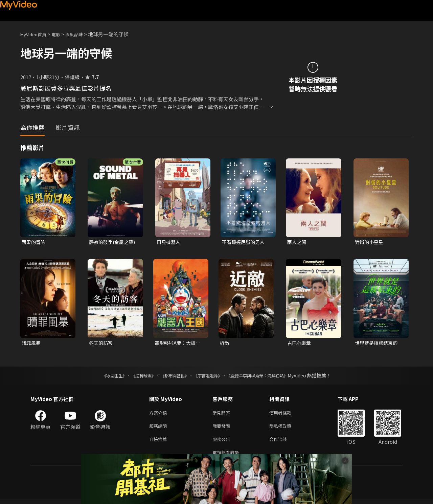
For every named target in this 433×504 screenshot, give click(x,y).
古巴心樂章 (300, 344)
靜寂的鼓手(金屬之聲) (114, 242)
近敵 (225, 344)
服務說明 (159, 429)
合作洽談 (283, 443)
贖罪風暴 (32, 344)
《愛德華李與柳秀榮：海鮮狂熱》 (266, 377)
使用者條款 (286, 414)
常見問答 (223, 414)
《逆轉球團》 (136, 377)
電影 (61, 34)
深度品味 (82, 34)
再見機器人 (169, 242)
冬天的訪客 (102, 344)
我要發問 (223, 429)
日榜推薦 (159, 443)
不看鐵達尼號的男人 (245, 242)
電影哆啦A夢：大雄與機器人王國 (179, 344)
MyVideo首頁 (36, 34)
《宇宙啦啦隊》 (209, 377)
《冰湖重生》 (102, 377)
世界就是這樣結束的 (378, 344)
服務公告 (223, 443)
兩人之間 (297, 242)
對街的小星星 (370, 242)
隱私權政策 (286, 429)
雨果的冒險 (34, 242)
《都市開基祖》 (171, 377)
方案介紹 (159, 414)
